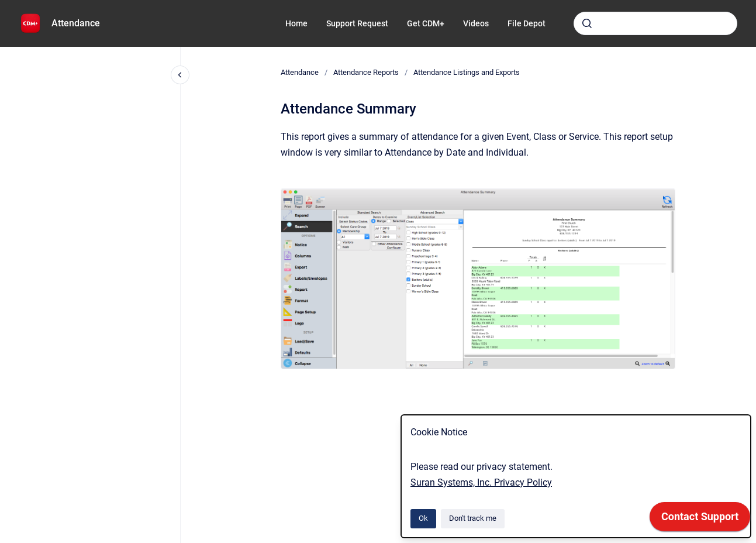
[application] (700, 520)
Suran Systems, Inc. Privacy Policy (481, 482)
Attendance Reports (366, 72)
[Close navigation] (180, 75)
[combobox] (655, 23)
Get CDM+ (426, 23)
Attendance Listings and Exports (467, 72)
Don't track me (473, 518)
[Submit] (587, 23)
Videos (476, 23)
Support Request (357, 23)
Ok (423, 518)
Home (296, 23)
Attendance (76, 23)
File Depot (527, 23)
